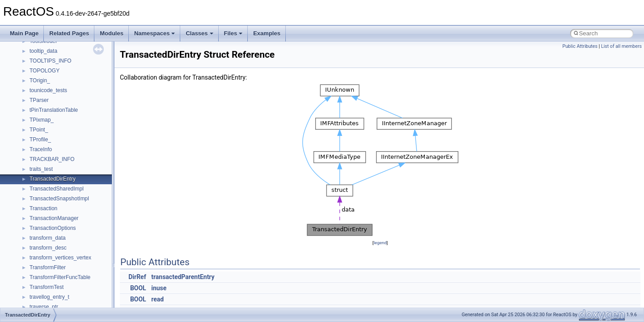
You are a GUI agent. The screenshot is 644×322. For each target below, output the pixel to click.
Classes (199, 33)
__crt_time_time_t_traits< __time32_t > (76, 264)
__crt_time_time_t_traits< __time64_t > (76, 274)
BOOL (138, 288)
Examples (267, 33)
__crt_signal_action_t (55, 225)
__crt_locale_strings (53, 165)
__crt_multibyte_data (54, 185)
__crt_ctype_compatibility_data (66, 57)
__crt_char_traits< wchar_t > (64, 47)
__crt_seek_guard (51, 215)
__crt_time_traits (49, 284)
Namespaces (155, 33)
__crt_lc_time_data (52, 106)
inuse (159, 288)
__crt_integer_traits (53, 77)
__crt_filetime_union (53, 67)
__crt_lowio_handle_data (59, 175)
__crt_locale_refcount (55, 146)
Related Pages (69, 33)
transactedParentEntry (183, 277)
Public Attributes (580, 46)
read (157, 299)
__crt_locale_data (51, 116)
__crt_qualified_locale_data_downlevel (76, 205)
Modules (112, 33)
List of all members (621, 46)
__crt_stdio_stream (52, 234)
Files (233, 33)
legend (380, 243)
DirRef (137, 277)
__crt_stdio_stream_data (59, 244)
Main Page (24, 33)
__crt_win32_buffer (52, 293)
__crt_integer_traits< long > (62, 87)
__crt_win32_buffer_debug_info (67, 303)
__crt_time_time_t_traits (58, 254)
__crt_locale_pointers (55, 136)
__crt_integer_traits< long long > (68, 97)
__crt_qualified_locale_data (62, 195)
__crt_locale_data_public (59, 126)
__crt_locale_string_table (59, 156)
